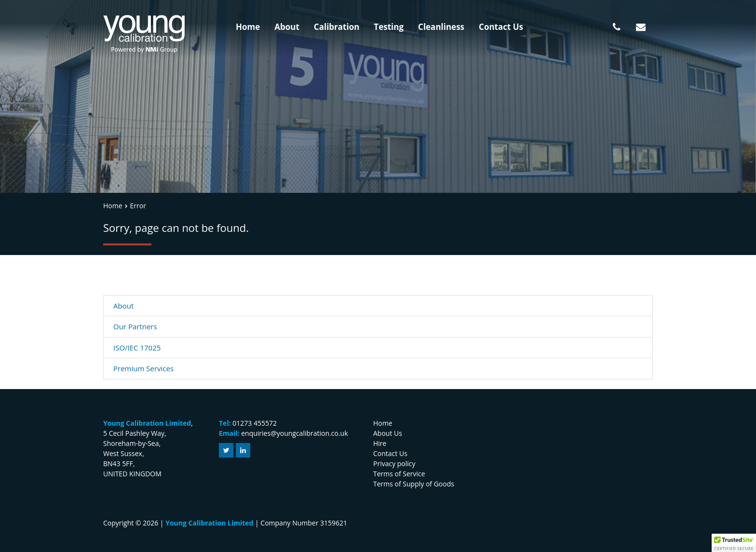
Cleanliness (441, 27)
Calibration (337, 27)
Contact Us (501, 27)
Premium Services (143, 368)
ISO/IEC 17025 (137, 348)
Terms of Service (399, 474)
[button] (734, 543)
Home (248, 27)
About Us (388, 433)
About (287, 27)
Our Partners (135, 326)
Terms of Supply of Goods (414, 484)
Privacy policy (394, 464)
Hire (380, 443)
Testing (389, 27)
